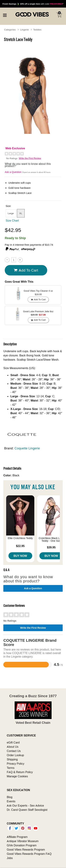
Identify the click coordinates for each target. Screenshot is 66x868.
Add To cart (26, 270)
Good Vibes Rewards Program (26, 850)
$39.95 (51, 547)
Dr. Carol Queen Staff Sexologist (27, 810)
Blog (10, 797)
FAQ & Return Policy (20, 772)
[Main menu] (5, 15)
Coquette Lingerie (27, 448)
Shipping (12, 759)
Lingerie (24, 30)
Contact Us (14, 751)
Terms (11, 768)
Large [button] (11, 213)
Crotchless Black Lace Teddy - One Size (51, 540)
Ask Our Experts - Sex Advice (25, 805)
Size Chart (12, 220)
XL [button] (21, 213)
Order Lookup (15, 755)
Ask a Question (13, 172)
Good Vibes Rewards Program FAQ (29, 854)
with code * (33, 4)
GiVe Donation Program (22, 845)
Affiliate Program (17, 837)
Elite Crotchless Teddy (20, 538)
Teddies (37, 30)
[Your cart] (59, 15)
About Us (12, 747)
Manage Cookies (17, 776)
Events (11, 801)
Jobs (10, 858)
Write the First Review (30, 158)
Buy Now (20, 556)
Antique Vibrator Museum (23, 841)
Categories (10, 30)
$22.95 (20, 546)
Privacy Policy (15, 764)
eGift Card (13, 742)
